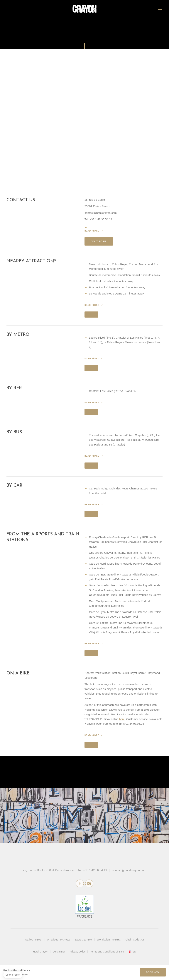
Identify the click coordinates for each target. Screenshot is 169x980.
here (122, 719)
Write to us (99, 241)
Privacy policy (77, 952)
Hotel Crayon (40, 952)
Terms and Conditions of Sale (107, 952)
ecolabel (84, 904)
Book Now (153, 972)
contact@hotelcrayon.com (129, 870)
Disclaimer (59, 952)
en (134, 952)
